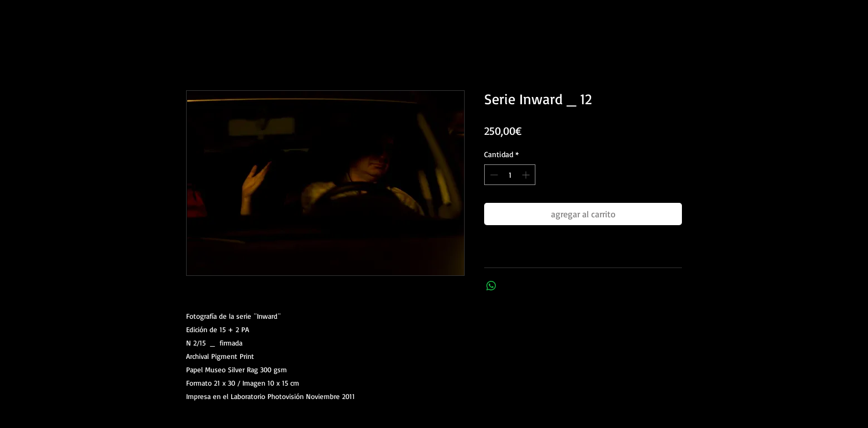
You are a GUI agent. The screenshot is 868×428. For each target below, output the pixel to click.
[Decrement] (493, 175)
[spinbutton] (510, 175)
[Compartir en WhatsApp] (491, 286)
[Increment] (527, 175)
